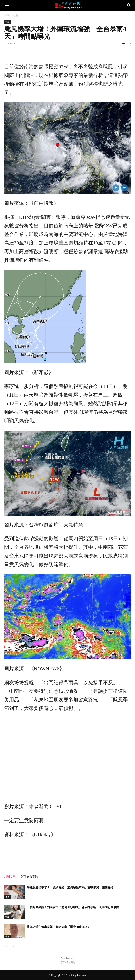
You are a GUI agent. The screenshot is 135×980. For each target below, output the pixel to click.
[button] (7, 6)
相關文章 (10, 877)
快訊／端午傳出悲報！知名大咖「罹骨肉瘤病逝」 (59, 927)
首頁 (7, 15)
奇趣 (15, 15)
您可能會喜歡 (29, 877)
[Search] (129, 6)
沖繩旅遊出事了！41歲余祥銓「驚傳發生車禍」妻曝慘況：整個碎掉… (72, 887)
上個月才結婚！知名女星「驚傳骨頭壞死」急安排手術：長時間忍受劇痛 (73, 907)
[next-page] (13, 947)
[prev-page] (7, 947)
